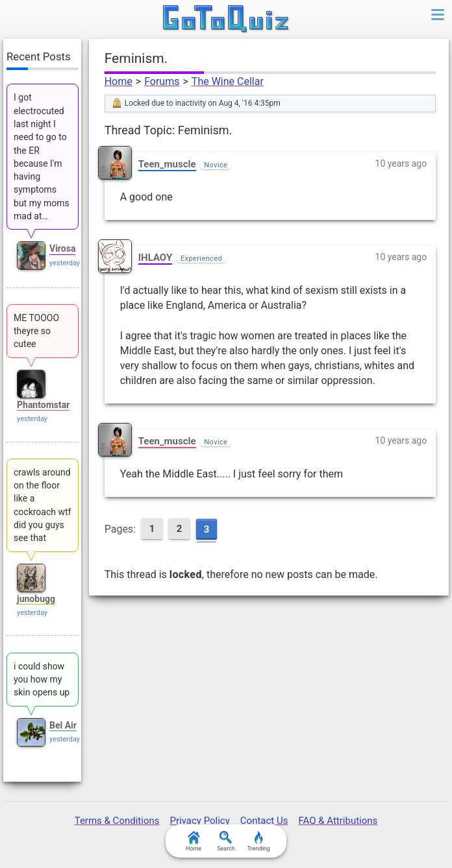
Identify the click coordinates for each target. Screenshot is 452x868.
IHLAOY (156, 258)
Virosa (62, 248)
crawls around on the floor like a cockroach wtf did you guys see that (42, 505)
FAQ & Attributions (338, 821)
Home (119, 81)
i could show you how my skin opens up (42, 680)
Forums (162, 81)
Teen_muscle (167, 164)
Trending (258, 841)
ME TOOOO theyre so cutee (36, 331)
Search (226, 841)
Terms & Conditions (117, 821)
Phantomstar (43, 405)
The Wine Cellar (228, 81)
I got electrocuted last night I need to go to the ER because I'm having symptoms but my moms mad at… (42, 157)
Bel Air (63, 725)
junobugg (36, 599)
